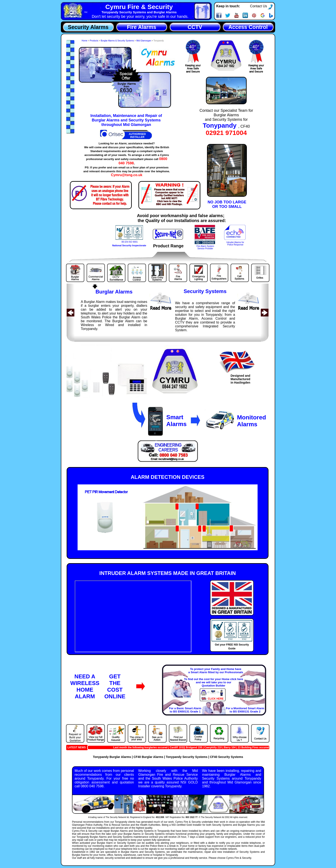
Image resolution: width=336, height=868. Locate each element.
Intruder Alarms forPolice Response (235, 243)
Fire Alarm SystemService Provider (205, 247)
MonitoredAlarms (251, 421)
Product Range (168, 246)
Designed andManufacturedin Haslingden (240, 379)
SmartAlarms (176, 421)
